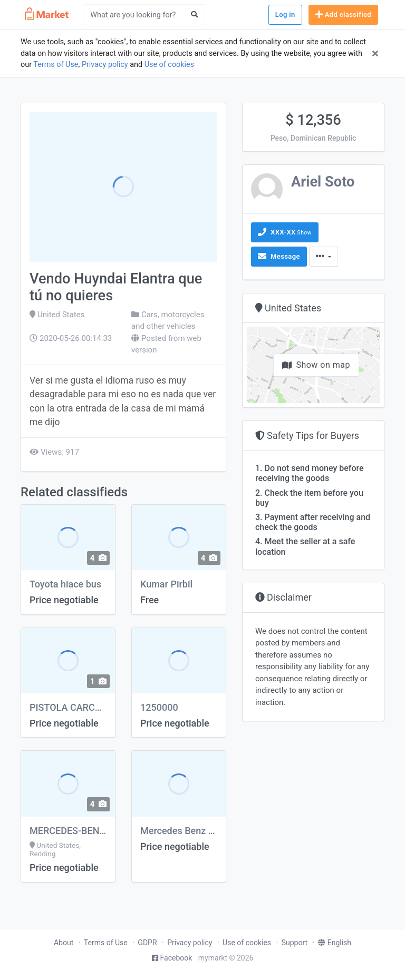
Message (279, 256)
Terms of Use (56, 65)
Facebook (172, 958)
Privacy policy (105, 65)
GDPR (147, 943)
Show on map (316, 365)
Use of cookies (170, 65)
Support (295, 943)
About (64, 943)
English (335, 943)
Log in (285, 14)
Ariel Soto (323, 182)
